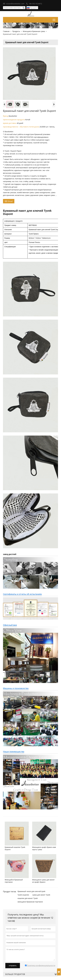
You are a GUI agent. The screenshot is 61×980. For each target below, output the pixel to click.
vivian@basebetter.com (15, 4)
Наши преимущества (14, 751)
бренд (6, 116)
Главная (6, 31)
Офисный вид (10, 625)
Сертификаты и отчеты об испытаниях (22, 594)
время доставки (10, 123)
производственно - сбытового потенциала (21, 127)
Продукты (16, 31)
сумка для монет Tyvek (41, 895)
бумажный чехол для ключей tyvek (31, 891)
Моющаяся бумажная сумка (34, 31)
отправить (13, 966)
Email (9, 201)
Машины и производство (16, 688)
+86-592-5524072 (35, 4)
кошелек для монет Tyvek (28, 898)
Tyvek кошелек (23, 895)
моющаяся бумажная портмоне (30, 902)
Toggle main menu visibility (54, 19)
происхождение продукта (14, 120)
